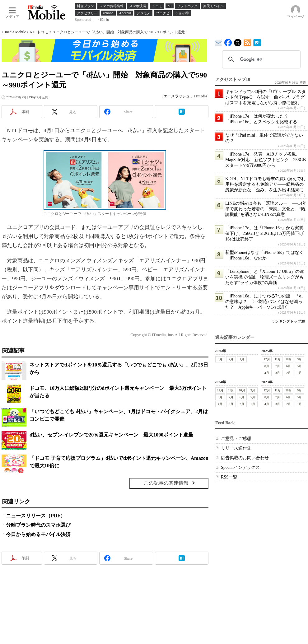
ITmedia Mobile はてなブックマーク (257, 42)
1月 (242, 359)
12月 (267, 359)
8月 (267, 366)
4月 (267, 373)
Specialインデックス (240, 467)
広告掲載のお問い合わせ (245, 458)
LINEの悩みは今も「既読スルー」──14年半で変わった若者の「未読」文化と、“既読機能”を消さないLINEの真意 (266, 209)
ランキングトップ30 (288, 321)
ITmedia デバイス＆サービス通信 (219, 42)
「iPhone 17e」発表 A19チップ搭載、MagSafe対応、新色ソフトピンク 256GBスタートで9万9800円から (266, 160)
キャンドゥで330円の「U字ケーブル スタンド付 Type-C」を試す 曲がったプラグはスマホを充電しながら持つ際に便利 (266, 97)
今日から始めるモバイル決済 (38, 534)
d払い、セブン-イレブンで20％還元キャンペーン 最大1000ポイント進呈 (111, 435)
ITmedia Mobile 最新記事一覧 (247, 42)
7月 (278, 366)
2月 (231, 359)
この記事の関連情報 (166, 483)
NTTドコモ (39, 32)
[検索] (260, 59)
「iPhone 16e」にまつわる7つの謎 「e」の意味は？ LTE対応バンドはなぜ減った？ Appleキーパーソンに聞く (265, 302)
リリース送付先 (236, 448)
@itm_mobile (238, 41)
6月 (289, 366)
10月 (289, 359)
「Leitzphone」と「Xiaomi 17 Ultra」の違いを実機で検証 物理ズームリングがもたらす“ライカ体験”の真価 (265, 277)
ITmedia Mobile (14, 32)
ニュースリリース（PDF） (36, 516)
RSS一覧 (229, 477)
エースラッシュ (177, 96)
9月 (299, 359)
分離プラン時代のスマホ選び (38, 525)
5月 (299, 366)
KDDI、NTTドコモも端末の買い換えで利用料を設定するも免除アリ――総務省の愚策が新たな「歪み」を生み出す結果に (265, 184)
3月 (220, 359)
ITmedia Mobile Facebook (228, 41)
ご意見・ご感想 (236, 439)
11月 (278, 359)
